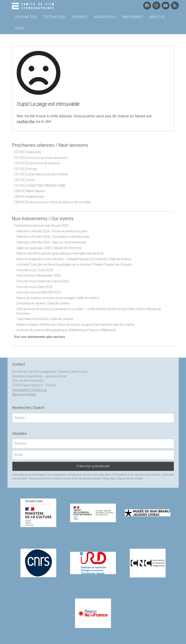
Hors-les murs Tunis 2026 (35, 270)
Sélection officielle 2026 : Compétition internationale (53, 237)
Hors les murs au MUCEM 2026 (39, 292)
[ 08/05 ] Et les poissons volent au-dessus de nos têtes (53, 202)
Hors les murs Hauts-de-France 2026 (43, 281)
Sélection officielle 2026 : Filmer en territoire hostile (52, 231)
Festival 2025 (55, 17)
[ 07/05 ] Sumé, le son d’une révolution (41, 158)
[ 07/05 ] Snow (24, 180)
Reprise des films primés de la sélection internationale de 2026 (60, 253)
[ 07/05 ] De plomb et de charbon (37, 163)
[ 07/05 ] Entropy (26, 169)
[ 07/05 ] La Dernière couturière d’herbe (41, 174)
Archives (80, 17)
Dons (20, 28)
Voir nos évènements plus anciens (40, 337)
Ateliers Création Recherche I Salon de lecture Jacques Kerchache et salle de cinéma (75, 325)
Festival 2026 (26, 17)
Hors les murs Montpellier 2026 (39, 276)
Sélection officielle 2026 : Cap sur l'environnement (51, 242)
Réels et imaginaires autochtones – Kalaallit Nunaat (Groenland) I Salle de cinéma (74, 259)
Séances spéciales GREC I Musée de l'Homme (49, 248)
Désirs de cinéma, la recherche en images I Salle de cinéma (58, 298)
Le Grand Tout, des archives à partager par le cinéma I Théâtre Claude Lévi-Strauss (74, 264)
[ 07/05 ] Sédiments (28, 152)
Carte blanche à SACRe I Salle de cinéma (45, 319)
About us (157, 17)
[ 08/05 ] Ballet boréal (29, 197)
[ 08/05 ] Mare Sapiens (30, 191)
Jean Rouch (105, 17)
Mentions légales (24, 394)
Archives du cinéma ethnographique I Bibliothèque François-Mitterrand (66, 330)
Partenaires (133, 17)
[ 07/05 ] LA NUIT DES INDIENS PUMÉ (40, 186)
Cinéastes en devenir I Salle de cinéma (43, 303)
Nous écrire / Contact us (30, 390)
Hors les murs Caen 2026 (34, 287)
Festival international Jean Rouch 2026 (41, 226)
